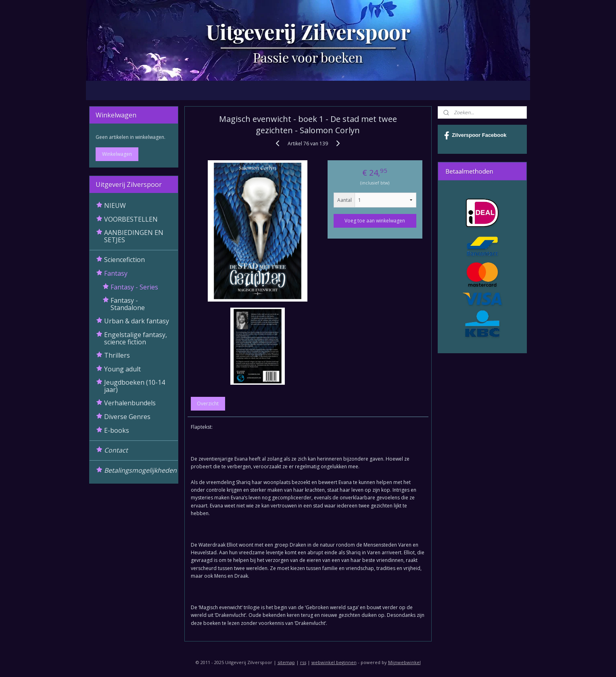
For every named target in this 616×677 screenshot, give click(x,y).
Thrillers (117, 355)
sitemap (286, 662)
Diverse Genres (127, 417)
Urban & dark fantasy (137, 321)
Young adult (122, 369)
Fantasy (116, 273)
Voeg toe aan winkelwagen (375, 221)
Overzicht (208, 403)
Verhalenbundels (130, 403)
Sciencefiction (124, 260)
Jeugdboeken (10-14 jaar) (135, 386)
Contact (116, 450)
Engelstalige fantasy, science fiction (136, 338)
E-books (117, 430)
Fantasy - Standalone (128, 304)
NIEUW (115, 205)
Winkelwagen (117, 154)
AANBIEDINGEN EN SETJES (134, 236)
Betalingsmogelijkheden (140, 470)
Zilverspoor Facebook (475, 136)
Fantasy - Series (134, 287)
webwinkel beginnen (334, 662)
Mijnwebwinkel (404, 662)
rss (303, 662)
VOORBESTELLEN (131, 219)
